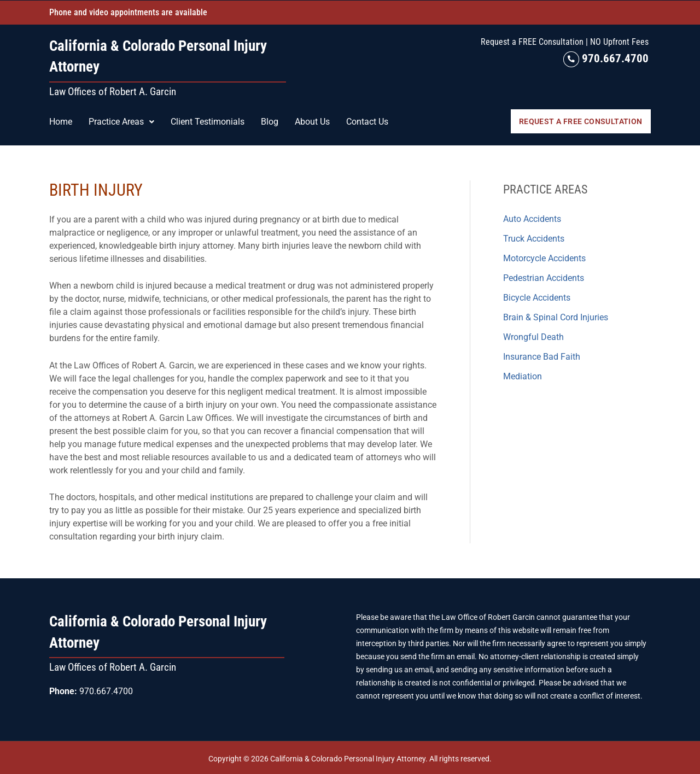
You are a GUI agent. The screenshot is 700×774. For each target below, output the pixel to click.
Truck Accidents (534, 238)
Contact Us (367, 121)
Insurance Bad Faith (542, 356)
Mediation (523, 376)
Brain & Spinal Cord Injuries (556, 317)
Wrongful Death (533, 336)
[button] (121, 121)
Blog (270, 121)
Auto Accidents (532, 218)
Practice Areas (121, 121)
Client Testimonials (208, 121)
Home (61, 121)
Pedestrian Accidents (544, 277)
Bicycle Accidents (537, 297)
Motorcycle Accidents (544, 258)
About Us (312, 121)
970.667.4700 (606, 58)
